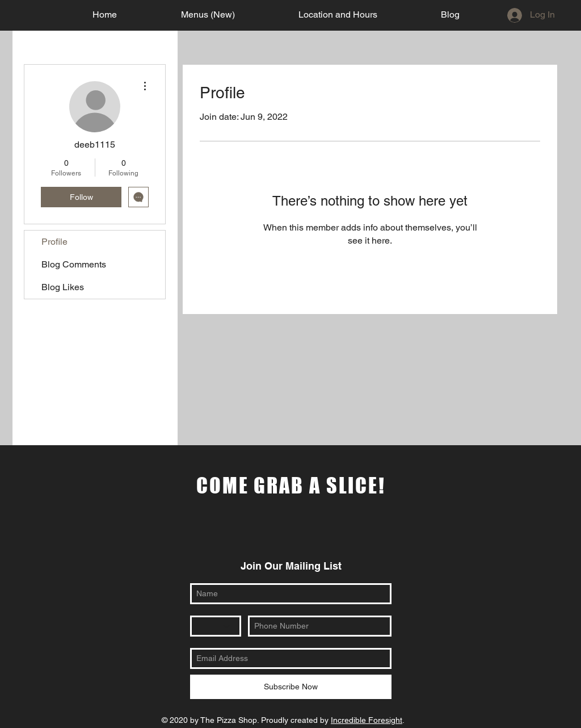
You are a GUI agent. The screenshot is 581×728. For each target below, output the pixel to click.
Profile (54, 242)
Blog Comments (74, 264)
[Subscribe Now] (291, 687)
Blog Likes (63, 287)
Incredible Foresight (367, 720)
